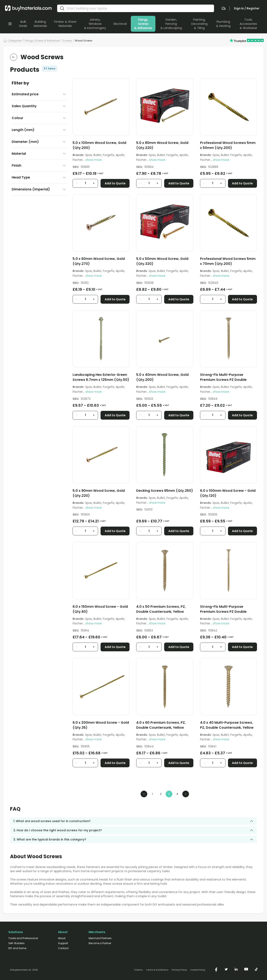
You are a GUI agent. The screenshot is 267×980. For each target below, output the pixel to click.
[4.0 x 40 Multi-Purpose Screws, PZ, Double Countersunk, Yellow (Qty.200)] (229, 726)
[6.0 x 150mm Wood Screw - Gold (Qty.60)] (101, 610)
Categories (15, 41)
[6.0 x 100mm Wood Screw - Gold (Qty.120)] (229, 494)
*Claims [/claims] (138, 970)
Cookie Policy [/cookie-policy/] (198, 970)
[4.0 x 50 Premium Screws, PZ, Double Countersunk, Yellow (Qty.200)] (165, 610)
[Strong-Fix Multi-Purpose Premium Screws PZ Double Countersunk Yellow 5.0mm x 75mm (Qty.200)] (229, 378)
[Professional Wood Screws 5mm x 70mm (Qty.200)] (229, 262)
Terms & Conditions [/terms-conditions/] (157, 970)
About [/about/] (62, 938)
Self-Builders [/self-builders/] (16, 943)
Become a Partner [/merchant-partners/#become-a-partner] (100, 943)
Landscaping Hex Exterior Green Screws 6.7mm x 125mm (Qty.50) (101, 377)
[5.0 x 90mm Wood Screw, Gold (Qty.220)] (101, 494)
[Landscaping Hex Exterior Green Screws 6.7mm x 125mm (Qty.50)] (101, 378)
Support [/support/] (63, 943)
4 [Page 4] (177, 794)
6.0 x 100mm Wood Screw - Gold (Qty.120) (228, 493)
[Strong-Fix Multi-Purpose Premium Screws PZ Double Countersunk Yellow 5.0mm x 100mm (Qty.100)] (229, 610)
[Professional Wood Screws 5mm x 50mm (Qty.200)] (229, 146)
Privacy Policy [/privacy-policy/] (179, 970)
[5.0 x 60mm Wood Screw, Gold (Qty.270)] (101, 262)
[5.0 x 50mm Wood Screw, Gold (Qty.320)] (165, 262)
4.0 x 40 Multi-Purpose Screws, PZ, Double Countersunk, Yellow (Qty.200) (227, 725)
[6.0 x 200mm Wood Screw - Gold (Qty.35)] (101, 726)
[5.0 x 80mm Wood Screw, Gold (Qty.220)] (165, 146)
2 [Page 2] (161, 794)
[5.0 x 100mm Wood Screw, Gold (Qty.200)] (101, 146)
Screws (67, 41)
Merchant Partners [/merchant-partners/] (100, 938)
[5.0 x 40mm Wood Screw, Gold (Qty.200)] (165, 378)
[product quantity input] (85, 183)
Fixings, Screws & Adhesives (42, 41)
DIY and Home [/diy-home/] (17, 948)
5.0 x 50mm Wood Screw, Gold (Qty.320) (162, 261)
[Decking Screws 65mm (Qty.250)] (165, 491)
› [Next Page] (186, 794)
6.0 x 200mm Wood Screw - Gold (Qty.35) (101, 725)
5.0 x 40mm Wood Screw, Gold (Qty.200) (162, 377)
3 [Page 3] (169, 794)
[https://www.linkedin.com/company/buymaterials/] (236, 969)
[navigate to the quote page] (224, 8)
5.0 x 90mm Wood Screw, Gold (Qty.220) (99, 493)
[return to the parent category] (14, 57)
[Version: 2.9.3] (24, 969)
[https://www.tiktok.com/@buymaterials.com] (256, 969)
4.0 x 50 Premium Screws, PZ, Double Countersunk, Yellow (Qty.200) (161, 609)
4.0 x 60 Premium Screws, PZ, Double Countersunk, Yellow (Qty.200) (161, 725)
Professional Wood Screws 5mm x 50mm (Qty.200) (228, 145)
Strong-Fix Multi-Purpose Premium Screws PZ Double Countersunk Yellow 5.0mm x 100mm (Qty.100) (225, 609)
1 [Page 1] (152, 794)
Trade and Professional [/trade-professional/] (23, 938)
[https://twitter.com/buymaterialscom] (226, 969)
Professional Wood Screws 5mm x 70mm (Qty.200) (228, 261)
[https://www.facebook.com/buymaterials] (216, 969)
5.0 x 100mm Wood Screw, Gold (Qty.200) (99, 145)
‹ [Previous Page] (144, 794)
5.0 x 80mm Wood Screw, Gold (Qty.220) (162, 145)
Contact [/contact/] (63, 948)
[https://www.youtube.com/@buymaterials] (246, 969)
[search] (62, 8)
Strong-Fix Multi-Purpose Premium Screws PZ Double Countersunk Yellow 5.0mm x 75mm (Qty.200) (225, 377)
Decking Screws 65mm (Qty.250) (165, 491)
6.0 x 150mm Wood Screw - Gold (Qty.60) (100, 609)
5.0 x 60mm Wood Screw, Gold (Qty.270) (99, 261)
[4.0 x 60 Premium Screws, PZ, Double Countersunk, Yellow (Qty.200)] (165, 726)
